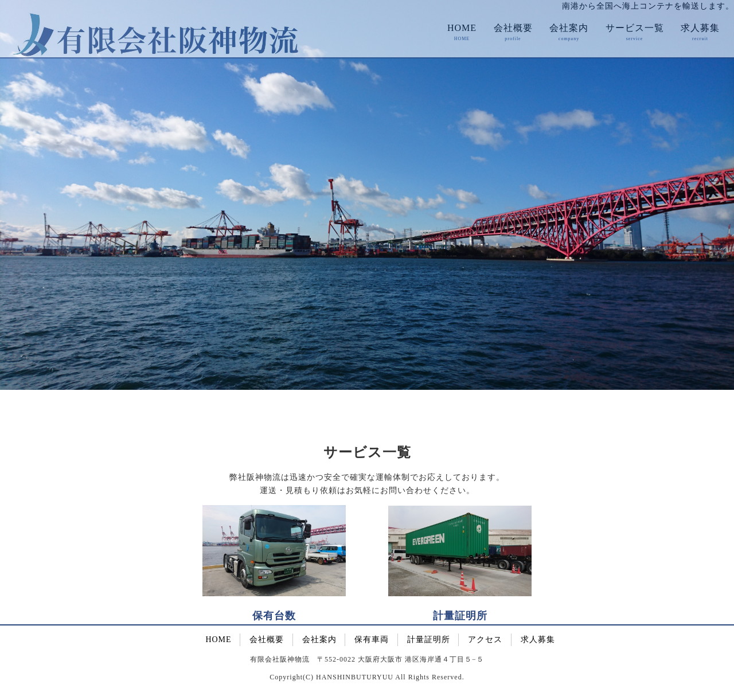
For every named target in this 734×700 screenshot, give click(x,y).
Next (719, 201)
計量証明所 (429, 640)
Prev (15, 201)
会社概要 (513, 28)
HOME (462, 28)
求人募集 (700, 28)
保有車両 (372, 640)
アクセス (485, 640)
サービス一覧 (635, 28)
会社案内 (569, 28)
